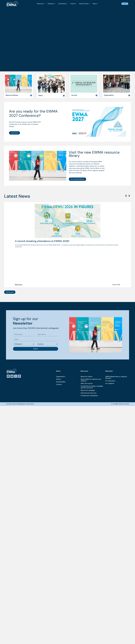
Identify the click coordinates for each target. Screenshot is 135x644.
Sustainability (61, 333)
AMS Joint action (87, 334)
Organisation (61, 327)
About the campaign (88, 341)
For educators (110, 332)
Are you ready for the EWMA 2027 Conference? (33, 94)
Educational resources (89, 344)
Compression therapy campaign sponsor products (92, 338)
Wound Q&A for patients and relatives (91, 331)
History (59, 330)
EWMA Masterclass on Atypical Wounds (116, 328)
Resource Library (87, 327)
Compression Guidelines (89, 347)
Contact (59, 335)
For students (110, 334)
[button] (126, 177)
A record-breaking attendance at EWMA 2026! (42, 222)
